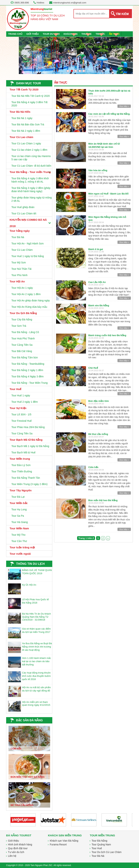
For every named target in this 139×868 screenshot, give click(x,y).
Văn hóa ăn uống (98, 170)
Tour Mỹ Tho (18, 535)
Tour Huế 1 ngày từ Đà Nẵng (28, 256)
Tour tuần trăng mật (22, 547)
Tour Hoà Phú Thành (23, 338)
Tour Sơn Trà (19, 326)
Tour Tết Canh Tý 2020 (24, 89)
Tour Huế (15, 389)
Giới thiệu (13, 841)
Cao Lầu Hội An (97, 282)
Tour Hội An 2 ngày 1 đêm (26, 294)
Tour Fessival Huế (22, 421)
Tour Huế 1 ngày (21, 395)
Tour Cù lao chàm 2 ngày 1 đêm (29, 150)
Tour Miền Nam (19, 528)
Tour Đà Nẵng (99, 841)
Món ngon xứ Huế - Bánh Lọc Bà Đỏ (108, 194)
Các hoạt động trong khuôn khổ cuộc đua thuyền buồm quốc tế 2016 (36, 676)
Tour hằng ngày (20, 231)
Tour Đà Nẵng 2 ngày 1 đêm (27, 370)
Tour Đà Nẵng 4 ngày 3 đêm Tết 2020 (29, 104)
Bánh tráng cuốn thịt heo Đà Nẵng (107, 335)
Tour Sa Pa (18, 516)
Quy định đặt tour (18, 848)
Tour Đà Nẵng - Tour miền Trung (30, 172)
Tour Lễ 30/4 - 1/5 (21, 414)
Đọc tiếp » (124, 106)
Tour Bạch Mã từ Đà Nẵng (26, 440)
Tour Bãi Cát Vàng (22, 351)
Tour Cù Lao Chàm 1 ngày (26, 143)
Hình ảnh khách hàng (20, 844)
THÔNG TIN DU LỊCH (30, 564)
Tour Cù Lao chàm (21, 137)
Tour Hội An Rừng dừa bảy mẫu (29, 307)
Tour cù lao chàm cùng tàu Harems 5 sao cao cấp (31, 158)
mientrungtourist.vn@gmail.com (70, 3)
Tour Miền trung (20, 459)
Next (128, 56)
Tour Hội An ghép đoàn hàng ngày (31, 300)
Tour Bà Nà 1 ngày (22, 118)
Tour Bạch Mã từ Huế (23, 452)
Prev (24, 56)
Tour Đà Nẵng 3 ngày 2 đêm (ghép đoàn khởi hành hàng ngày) (31, 190)
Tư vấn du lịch (16, 852)
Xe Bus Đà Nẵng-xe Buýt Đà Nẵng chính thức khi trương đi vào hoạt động (37, 647)
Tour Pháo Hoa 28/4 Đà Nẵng (28, 427)
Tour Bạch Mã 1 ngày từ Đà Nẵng (30, 446)
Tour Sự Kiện (18, 408)
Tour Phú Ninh (19, 275)
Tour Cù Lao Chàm (22, 250)
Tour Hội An (17, 281)
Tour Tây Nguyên (21, 490)
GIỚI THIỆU (33, 34)
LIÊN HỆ (12, 39)
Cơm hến (93, 467)
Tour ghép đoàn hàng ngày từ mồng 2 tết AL (32, 199)
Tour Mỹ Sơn (19, 262)
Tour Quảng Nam (101, 844)
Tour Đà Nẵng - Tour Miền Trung (30, 383)
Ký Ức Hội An (29, 585)
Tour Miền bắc (19, 503)
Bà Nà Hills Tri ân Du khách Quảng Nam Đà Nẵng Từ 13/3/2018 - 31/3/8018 (36, 617)
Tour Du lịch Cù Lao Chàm (107, 852)
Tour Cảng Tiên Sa (22, 345)
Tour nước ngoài (20, 554)
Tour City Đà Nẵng (22, 319)
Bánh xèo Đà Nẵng (99, 305)
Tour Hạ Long (19, 509)
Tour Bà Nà (18, 237)
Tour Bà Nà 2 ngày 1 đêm (26, 131)
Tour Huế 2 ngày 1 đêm (25, 402)
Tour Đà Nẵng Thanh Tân (26, 478)
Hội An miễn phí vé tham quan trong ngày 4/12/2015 (36, 703)
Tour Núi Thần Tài (21, 269)
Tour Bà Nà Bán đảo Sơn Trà (28, 124)
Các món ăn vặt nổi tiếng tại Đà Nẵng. (109, 114)
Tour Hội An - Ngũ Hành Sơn (28, 244)
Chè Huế (93, 368)
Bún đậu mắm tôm (99, 401)
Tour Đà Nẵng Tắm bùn (25, 357)
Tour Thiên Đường (22, 471)
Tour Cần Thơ (19, 541)
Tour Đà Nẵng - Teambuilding (28, 364)
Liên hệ (12, 856)
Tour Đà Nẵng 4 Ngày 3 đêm (28, 376)
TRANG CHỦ (15, 34)
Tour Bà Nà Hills (20, 112)
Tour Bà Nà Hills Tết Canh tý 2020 (31, 96)
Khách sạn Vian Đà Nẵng (64, 841)
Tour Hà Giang (20, 522)
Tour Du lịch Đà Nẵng (23, 313)
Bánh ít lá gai (96, 249)
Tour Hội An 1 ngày (22, 288)
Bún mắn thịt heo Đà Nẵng (103, 500)
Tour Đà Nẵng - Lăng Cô (25, 332)
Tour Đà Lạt (18, 497)
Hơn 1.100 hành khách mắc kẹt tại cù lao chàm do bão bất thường (37, 661)
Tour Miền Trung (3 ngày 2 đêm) (29, 484)
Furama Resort (58, 844)
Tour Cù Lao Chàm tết (24, 213)
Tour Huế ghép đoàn (23, 207)
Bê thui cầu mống (98, 434)
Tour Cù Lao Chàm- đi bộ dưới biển (31, 166)
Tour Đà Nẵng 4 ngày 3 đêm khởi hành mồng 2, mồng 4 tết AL (30, 180)
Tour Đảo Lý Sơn (21, 465)
